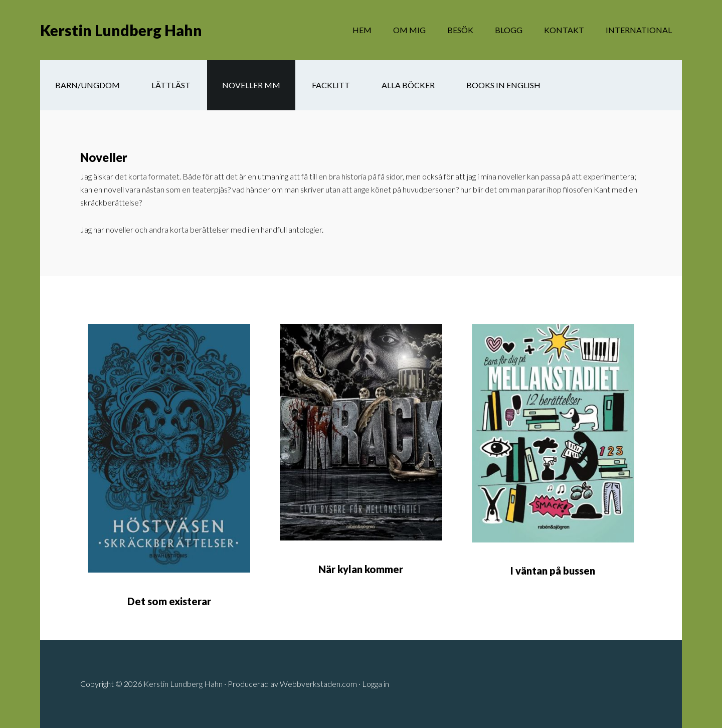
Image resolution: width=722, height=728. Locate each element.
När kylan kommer (361, 569)
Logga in (376, 684)
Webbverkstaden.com (318, 684)
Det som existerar (169, 601)
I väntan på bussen (553, 571)
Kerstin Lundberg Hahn (121, 30)
